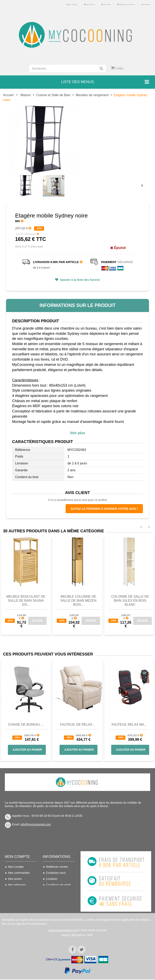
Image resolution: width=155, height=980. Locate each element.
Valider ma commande (126, 5)
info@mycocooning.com (36, 824)
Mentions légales (57, 897)
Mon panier (106, 5)
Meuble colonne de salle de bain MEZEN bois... (78, 601)
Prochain (143, 188)
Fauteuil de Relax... (78, 725)
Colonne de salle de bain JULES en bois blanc (130, 601)
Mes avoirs (15, 879)
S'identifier (146, 5)
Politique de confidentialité (55, 906)
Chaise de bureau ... (26, 725)
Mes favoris (89, 5)
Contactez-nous (56, 873)
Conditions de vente (59, 885)
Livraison (52, 879)
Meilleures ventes (57, 867)
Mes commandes (19, 873)
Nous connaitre (56, 891)
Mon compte (72, 5)
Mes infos (14, 891)
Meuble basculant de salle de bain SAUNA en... (26, 601)
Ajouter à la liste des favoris (80, 280)
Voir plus (77, 433)
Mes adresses (17, 885)
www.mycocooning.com (63, 931)
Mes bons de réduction (16, 899)
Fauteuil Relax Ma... (129, 725)
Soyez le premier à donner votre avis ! (104, 509)
